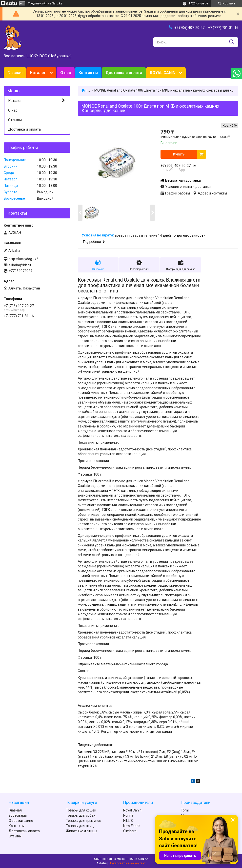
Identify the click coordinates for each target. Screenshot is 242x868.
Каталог (38, 73)
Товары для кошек (81, 810)
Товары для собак (81, 815)
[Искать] (232, 42)
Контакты (88, 73)
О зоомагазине (21, 821)
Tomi (185, 810)
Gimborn (130, 831)
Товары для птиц (80, 826)
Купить (179, 154)
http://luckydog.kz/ (23, 259)
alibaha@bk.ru (20, 265)
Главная (15, 73)
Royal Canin (132, 810)
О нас (66, 73)
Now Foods (132, 826)
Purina (128, 815)
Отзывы (15, 120)
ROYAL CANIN (163, 73)
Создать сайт (37, 3)
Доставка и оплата (124, 73)
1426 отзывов (198, 3)
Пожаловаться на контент (127, 863)
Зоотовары (18, 815)
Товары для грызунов (84, 821)
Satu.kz (143, 859)
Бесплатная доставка (183, 180)
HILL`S (128, 821)
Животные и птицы (81, 831)
